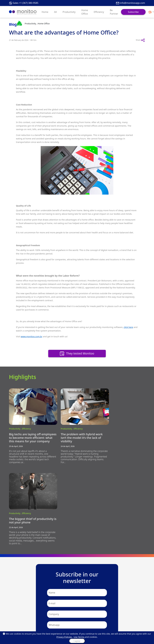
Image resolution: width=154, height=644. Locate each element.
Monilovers (37, 623)
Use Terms (79, 637)
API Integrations (16, 627)
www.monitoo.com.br (31, 336)
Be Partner (114, 12)
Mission (35, 613)
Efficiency (99, 12)
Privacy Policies (64, 637)
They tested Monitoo (77, 354)
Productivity (69, 12)
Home (45, 12)
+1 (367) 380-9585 (80, 584)
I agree (77, 641)
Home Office (85, 12)
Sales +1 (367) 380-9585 (26, 3)
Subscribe (133, 12)
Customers (13, 616)
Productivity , (15, 425)
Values (35, 616)
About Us (13, 609)
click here (128, 327)
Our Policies (37, 620)
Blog (11, 613)
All (55, 12)
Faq (10, 620)
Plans (81, 609)
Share (140, 40)
